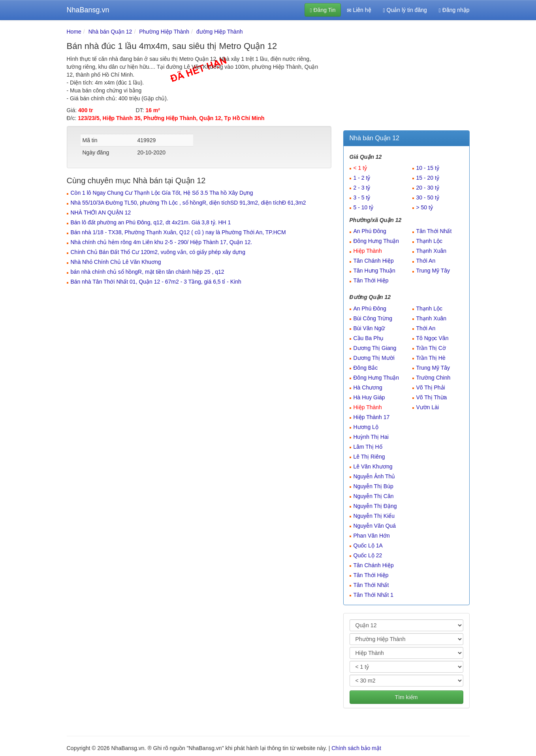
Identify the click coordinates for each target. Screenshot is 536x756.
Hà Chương (368, 387)
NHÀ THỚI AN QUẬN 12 (101, 213)
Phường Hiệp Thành (164, 32)
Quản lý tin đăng (405, 10)
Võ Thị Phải (431, 387)
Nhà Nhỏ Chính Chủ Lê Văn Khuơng (116, 262)
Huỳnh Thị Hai (371, 437)
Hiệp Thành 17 (372, 417)
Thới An (426, 261)
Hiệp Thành (368, 251)
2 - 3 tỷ (362, 188)
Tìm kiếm (406, 697)
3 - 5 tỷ (362, 197)
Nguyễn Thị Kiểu (374, 516)
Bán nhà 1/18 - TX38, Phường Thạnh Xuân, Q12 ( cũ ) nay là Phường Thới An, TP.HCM (178, 232)
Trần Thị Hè (431, 358)
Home (74, 32)
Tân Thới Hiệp (371, 280)
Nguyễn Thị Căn (374, 496)
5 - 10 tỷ (364, 207)
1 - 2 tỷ (362, 178)
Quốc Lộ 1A (368, 545)
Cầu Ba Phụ (369, 338)
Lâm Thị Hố (368, 447)
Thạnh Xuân (432, 251)
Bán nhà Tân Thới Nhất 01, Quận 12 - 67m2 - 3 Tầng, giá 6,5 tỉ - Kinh (156, 282)
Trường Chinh (434, 378)
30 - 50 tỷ (428, 197)
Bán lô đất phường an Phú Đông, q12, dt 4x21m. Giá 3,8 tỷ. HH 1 (151, 222)
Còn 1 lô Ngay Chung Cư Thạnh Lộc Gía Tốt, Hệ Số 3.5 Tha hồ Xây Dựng (162, 193)
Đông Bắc (366, 368)
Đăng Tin (323, 10)
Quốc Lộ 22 (368, 555)
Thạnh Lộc (430, 241)
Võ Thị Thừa (432, 397)
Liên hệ (359, 10)
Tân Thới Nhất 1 (374, 595)
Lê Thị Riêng (369, 457)
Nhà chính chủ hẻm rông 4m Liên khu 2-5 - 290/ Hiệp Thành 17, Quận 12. (162, 242)
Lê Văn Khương (373, 466)
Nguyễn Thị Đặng (375, 506)
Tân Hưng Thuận (374, 271)
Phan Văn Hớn (372, 536)
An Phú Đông (370, 231)
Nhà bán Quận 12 (110, 32)
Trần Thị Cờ (431, 348)
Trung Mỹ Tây (433, 271)
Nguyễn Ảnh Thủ (374, 476)
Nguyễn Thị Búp (373, 486)
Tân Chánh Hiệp (374, 261)
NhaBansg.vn (88, 10)
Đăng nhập (454, 10)
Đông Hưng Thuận (376, 241)
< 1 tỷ (360, 168)
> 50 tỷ (425, 207)
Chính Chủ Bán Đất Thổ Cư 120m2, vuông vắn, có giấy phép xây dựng (158, 252)
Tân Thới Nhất (434, 231)
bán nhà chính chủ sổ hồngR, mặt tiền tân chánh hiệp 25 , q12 (148, 272)
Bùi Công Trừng (373, 318)
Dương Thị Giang (375, 348)
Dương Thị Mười (374, 358)
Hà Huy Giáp (369, 397)
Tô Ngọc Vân (433, 338)
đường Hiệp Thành (220, 32)
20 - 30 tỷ (428, 188)
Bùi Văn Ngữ (369, 328)
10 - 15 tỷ (428, 168)
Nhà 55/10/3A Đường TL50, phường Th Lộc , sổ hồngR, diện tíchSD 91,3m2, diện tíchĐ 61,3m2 (188, 203)
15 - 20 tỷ (428, 178)
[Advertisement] (406, 77)
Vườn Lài (428, 407)
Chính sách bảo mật (356, 748)
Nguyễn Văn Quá (375, 526)
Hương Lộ (366, 427)
